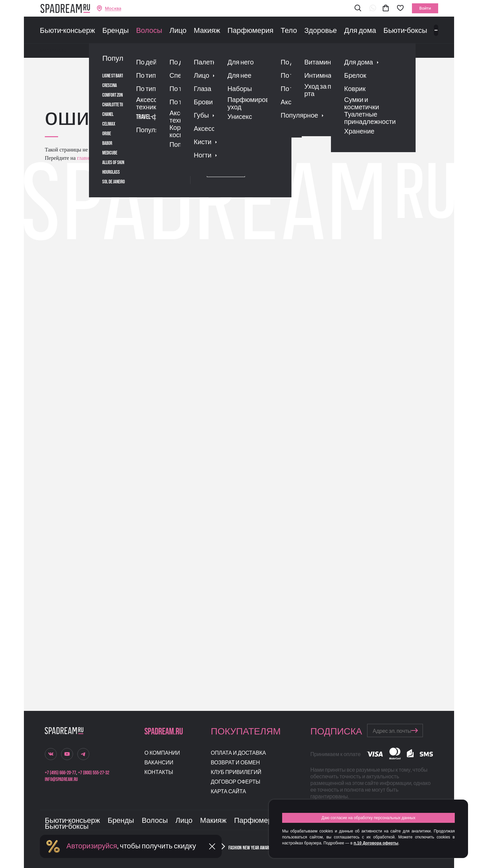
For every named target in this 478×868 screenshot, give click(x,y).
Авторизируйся (92, 846)
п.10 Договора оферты (376, 843)
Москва (113, 8)
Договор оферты (236, 782)
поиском (152, 158)
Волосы (149, 31)
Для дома (360, 31)
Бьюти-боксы (405, 31)
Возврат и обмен (235, 763)
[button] (358, 8)
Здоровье (321, 31)
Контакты (159, 772)
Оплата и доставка (238, 753)
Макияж (207, 31)
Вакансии (159, 763)
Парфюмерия (250, 31)
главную (86, 158)
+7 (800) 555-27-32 (94, 773)
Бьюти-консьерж (67, 31)
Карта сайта (228, 792)
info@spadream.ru (61, 779)
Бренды (116, 31)
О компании (162, 753)
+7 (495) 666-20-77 (60, 773)
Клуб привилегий (236, 772)
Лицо (178, 31)
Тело (289, 31)
